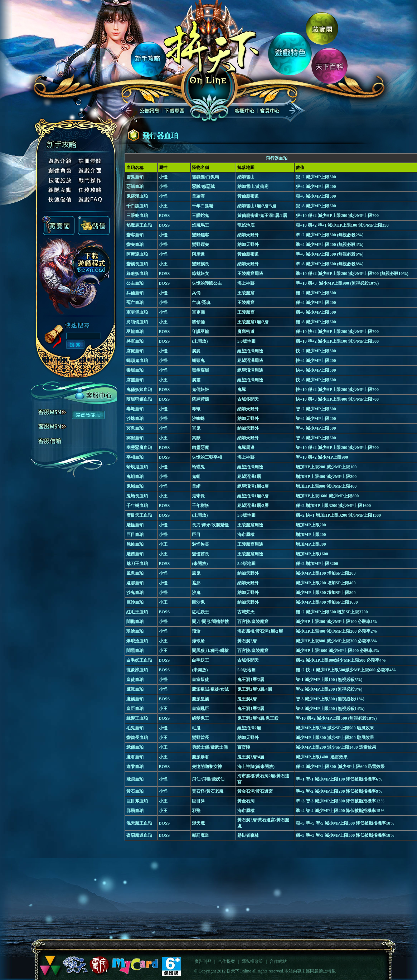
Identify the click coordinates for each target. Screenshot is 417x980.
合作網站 (278, 961)
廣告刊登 (203, 961)
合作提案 (227, 961)
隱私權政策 (252, 961)
